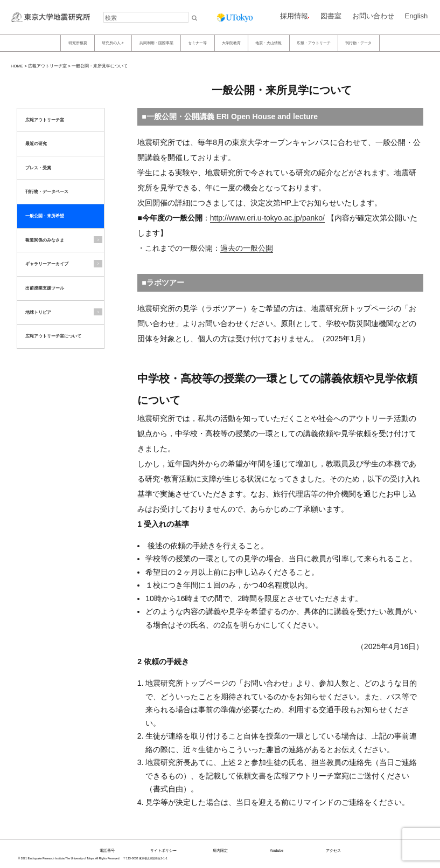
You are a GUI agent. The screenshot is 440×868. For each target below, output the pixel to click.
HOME (17, 66)
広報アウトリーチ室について (53, 336)
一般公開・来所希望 (45, 216)
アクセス (333, 850)
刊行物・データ (358, 43)
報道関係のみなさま (45, 240)
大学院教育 (231, 43)
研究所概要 (78, 43)
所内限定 (220, 850)
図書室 (331, 16)
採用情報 (294, 16)
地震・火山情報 (268, 43)
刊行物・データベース (47, 192)
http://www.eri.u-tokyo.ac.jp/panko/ (267, 218)
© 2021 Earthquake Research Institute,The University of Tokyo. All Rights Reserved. (69, 858)
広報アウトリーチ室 (47, 66)
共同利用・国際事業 (156, 43)
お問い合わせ (373, 16)
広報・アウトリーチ (314, 43)
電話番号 (107, 850)
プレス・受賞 (38, 168)
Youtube (277, 850)
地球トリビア (38, 312)
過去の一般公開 (247, 248)
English (417, 16)
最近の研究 (36, 144)
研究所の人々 (113, 43)
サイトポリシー (163, 850)
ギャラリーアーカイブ (47, 264)
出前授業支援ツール (45, 288)
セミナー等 (197, 43)
